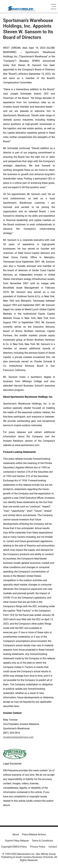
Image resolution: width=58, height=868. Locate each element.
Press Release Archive (34, 834)
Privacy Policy (38, 847)
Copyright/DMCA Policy (14, 847)
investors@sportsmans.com (18, 737)
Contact (53, 847)
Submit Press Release (17, 841)
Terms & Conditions (42, 841)
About (16, 834)
